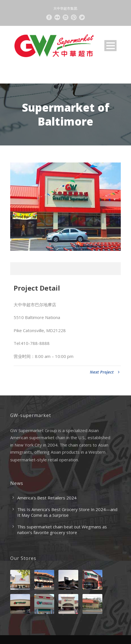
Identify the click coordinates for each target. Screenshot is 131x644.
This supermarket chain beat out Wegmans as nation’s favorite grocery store (62, 530)
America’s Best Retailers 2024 (47, 498)
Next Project (105, 372)
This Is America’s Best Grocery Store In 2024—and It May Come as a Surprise (67, 512)
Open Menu (110, 46)
